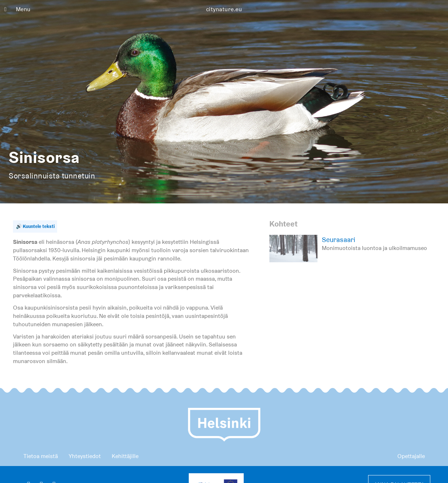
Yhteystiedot (85, 456)
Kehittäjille (125, 456)
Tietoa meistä (41, 456)
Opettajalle (411, 456)
